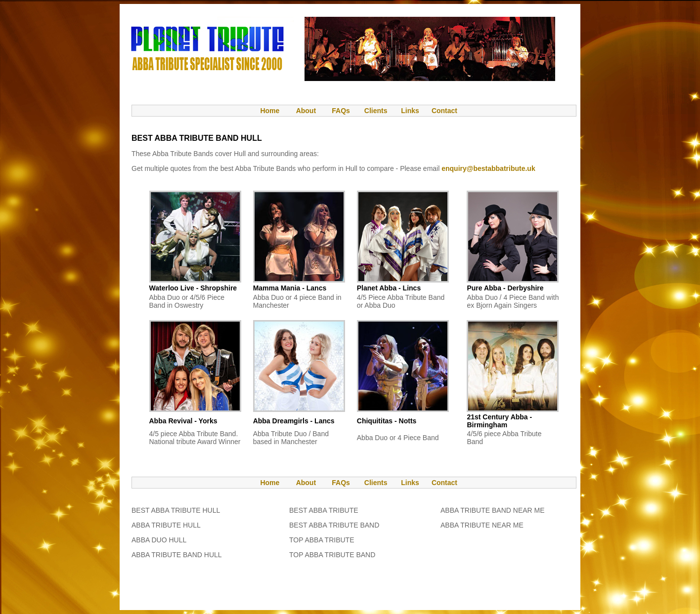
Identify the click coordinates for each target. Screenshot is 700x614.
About (306, 111)
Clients (375, 111)
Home (265, 111)
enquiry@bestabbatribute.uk (488, 168)
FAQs (341, 111)
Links (410, 111)
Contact (444, 111)
